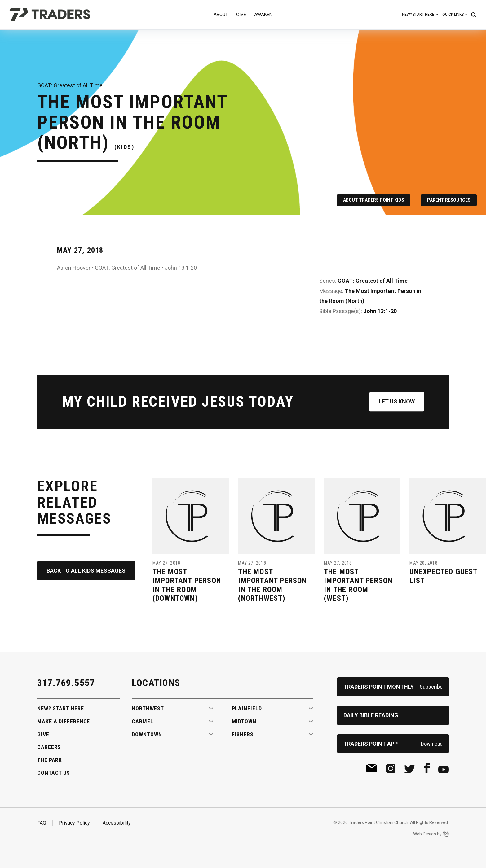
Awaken (263, 15)
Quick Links (453, 15)
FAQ (42, 823)
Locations (156, 683)
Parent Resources (449, 200)
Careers (49, 747)
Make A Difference (64, 721)
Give (241, 15)
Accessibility (117, 823)
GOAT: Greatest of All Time (373, 281)
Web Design (425, 834)
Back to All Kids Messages (86, 571)
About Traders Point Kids (374, 200)
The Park (50, 760)
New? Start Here (418, 15)
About (221, 15)
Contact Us (54, 773)
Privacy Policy (74, 823)
